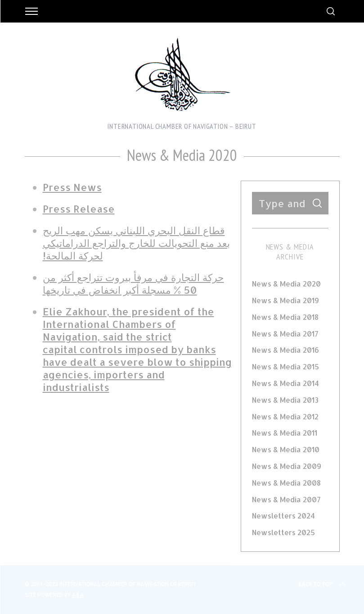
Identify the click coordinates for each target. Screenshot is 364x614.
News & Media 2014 (285, 383)
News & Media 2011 (285, 433)
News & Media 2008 (286, 483)
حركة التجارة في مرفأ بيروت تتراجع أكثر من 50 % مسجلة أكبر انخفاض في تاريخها (133, 283)
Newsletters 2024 (283, 516)
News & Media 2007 (286, 499)
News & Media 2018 (285, 317)
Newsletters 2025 (283, 532)
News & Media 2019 (285, 300)
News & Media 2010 (286, 449)
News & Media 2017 (285, 334)
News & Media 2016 (285, 350)
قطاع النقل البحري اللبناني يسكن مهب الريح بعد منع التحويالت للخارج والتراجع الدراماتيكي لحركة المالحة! (136, 243)
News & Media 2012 (285, 416)
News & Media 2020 (286, 284)
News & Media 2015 (285, 366)
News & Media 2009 (287, 466)
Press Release (79, 209)
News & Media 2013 (285, 400)
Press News (72, 187)
